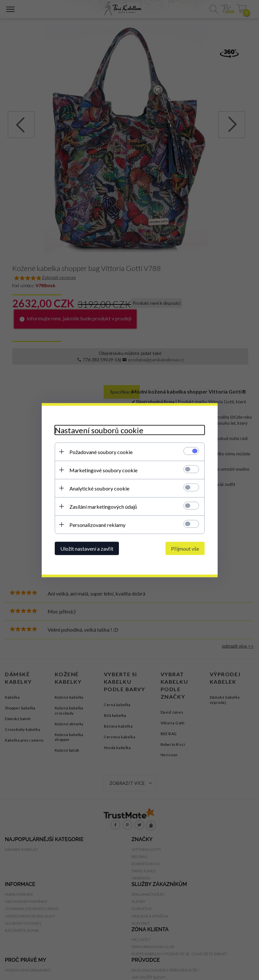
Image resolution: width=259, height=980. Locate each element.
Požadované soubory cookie (101, 452)
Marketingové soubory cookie (103, 470)
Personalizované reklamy (97, 524)
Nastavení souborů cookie (99, 430)
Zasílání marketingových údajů (103, 506)
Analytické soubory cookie (99, 488)
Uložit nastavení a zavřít (87, 548)
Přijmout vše (185, 548)
